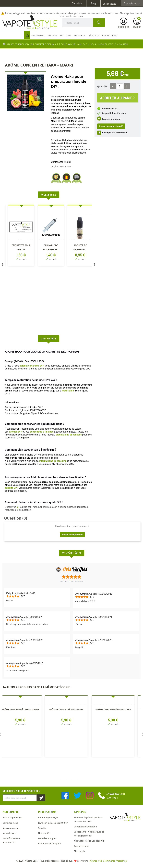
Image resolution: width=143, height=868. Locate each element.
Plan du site (80, 851)
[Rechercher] (83, 23)
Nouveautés (44, 833)
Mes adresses (9, 833)
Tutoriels (77, 3)
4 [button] (76, 780)
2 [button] (51, 333)
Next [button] (95, 265)
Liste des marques (47, 838)
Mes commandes (11, 828)
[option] (21, 236)
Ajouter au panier (117, 98)
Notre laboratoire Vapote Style (89, 841)
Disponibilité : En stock (114, 113)
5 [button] (81, 780)
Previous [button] (2, 265)
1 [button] (46, 333)
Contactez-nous (132, 3)
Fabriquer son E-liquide (50, 843)
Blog (93, 3)
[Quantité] (120, 86)
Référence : (108, 109)
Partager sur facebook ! (114, 133)
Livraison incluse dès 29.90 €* (53, 823)
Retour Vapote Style (12, 818)
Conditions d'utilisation (85, 827)
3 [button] (71, 780)
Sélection (43, 828)
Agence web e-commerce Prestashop (108, 861)
